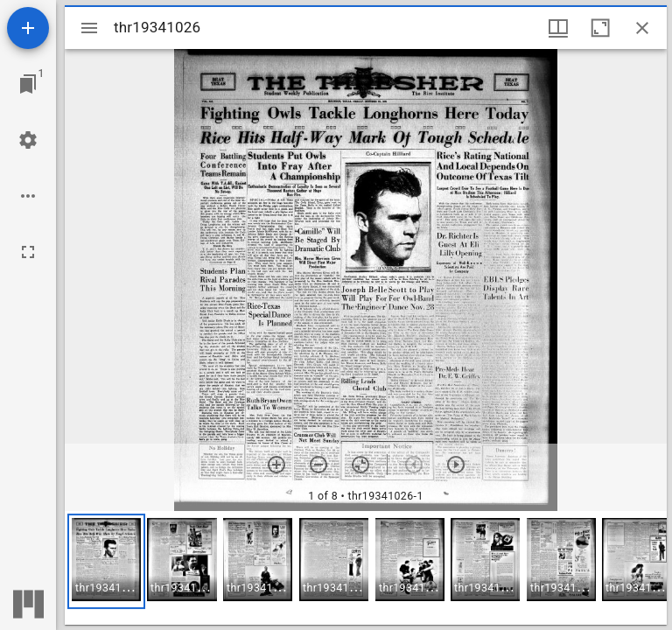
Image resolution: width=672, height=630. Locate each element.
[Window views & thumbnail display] (558, 28)
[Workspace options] (28, 196)
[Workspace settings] (28, 140)
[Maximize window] (600, 28)
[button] (106, 561)
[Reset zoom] (360, 465)
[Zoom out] (318, 465)
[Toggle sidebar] (89, 28)
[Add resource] (28, 28)
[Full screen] (28, 252)
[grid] (366, 568)
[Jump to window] (28, 84)
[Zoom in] (276, 465)
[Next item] (456, 465)
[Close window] (642, 28)
